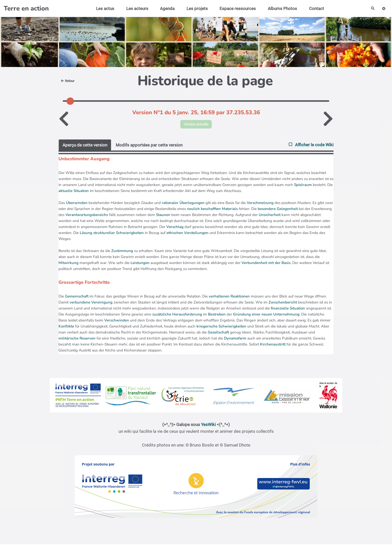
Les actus (103, 8)
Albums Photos (280, 8)
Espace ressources (236, 8)
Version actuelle (196, 125)
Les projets (195, 8)
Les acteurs (135, 8)
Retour (69, 81)
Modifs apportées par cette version (149, 146)
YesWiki (208, 426)
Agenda (165, 8)
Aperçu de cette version (85, 146)
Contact (314, 8)
